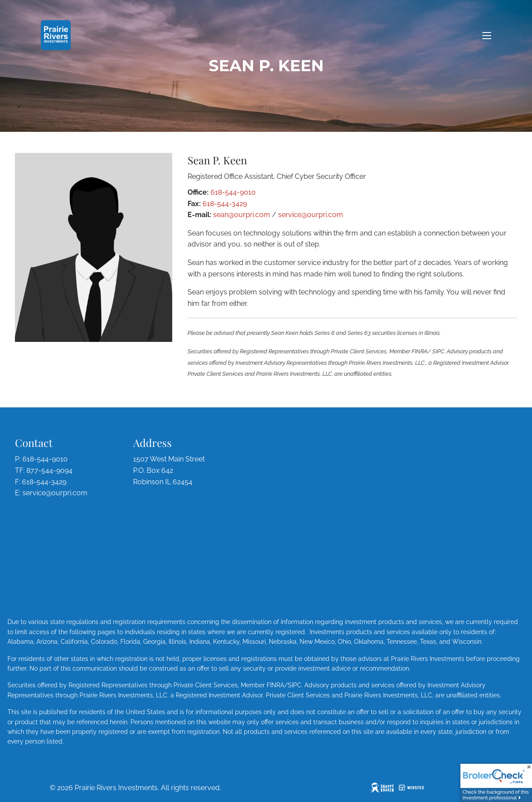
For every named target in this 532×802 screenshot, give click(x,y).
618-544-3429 (225, 204)
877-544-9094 (49, 470)
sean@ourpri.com (242, 215)
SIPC (295, 685)
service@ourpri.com (311, 215)
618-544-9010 (233, 192)
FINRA (275, 685)
